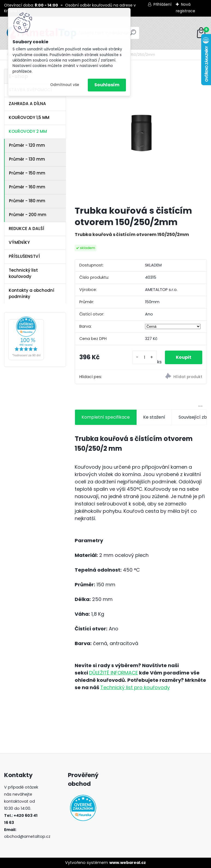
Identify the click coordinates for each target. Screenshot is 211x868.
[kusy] (144, 358)
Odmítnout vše (65, 85)
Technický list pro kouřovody (135, 687)
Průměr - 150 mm (27, 173)
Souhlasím (107, 85)
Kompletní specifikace (106, 417)
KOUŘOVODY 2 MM (28, 131)
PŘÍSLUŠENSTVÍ (24, 256)
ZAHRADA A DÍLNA (27, 104)
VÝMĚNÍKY (19, 242)
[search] (133, 35)
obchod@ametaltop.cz (27, 836)
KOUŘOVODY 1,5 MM (29, 117)
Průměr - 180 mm (27, 201)
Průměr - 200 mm (28, 215)
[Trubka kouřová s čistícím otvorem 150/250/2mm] (141, 135)
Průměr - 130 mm (27, 159)
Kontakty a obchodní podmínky (31, 293)
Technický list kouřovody (23, 273)
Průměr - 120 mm (27, 145)
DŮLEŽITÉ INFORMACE (114, 673)
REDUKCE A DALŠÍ (26, 228)
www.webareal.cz (128, 863)
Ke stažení (154, 417)
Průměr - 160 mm (27, 187)
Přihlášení (162, 4)
